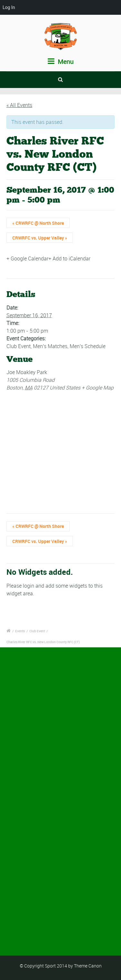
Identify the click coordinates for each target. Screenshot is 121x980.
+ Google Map (98, 388)
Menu (61, 61)
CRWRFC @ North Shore (38, 223)
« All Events (19, 105)
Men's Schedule (88, 346)
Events (20, 631)
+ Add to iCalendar (69, 258)
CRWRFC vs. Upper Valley (40, 238)
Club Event (19, 346)
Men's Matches (50, 346)
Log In (9, 7)
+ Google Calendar (27, 258)
